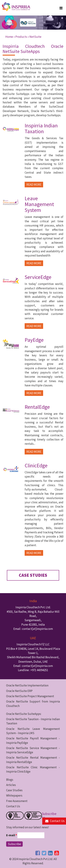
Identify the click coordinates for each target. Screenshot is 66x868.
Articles (11, 785)
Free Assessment (17, 801)
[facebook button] (38, 853)
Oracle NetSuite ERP (19, 691)
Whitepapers (14, 795)
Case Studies (14, 790)
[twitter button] (44, 853)
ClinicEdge (36, 465)
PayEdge (34, 340)
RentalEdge (37, 407)
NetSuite (35, 37)
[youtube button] (57, 853)
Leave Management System (39, 204)
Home (9, 37)
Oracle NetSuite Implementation (27, 685)
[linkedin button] (50, 853)
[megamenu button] (61, 8)
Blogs (10, 780)
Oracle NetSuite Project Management (30, 696)
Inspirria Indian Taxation (41, 128)
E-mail (12, 835)
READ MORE (34, 185)
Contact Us (13, 806)
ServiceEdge (38, 277)
